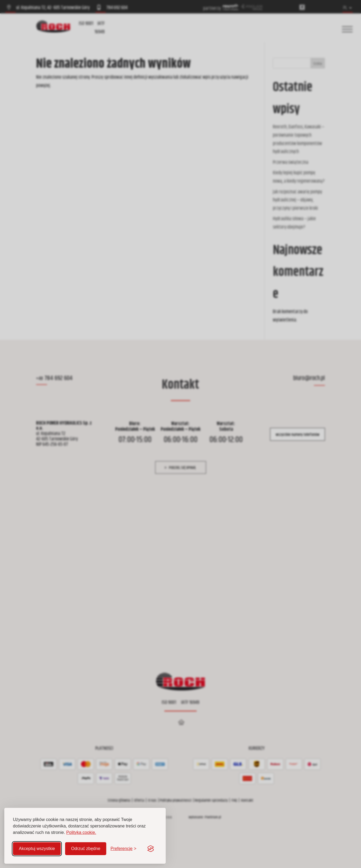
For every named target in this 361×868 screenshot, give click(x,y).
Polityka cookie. (81, 832)
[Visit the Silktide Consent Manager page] (151, 849)
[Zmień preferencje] (123, 849)
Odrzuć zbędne (86, 849)
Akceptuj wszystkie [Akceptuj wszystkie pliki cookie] (37, 849)
